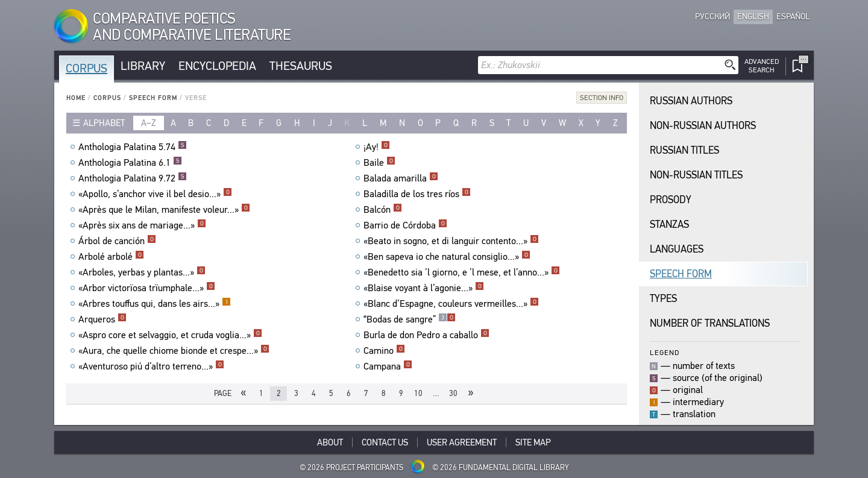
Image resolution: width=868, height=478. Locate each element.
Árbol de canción (117, 241)
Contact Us (385, 442)
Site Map (533, 442)
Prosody (671, 200)
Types (663, 299)
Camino (384, 351)
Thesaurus (301, 66)
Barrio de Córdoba (405, 225)
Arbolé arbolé (111, 257)
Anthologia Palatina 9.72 (133, 178)
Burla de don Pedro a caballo (426, 335)
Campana (388, 366)
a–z (149, 123)
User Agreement (462, 442)
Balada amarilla (401, 178)
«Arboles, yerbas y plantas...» (142, 272)
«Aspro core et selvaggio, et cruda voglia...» (170, 335)
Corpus (86, 68)
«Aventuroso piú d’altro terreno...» (151, 366)
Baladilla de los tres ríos (417, 194)
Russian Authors (691, 101)
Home (76, 98)
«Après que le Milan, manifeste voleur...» (164, 210)
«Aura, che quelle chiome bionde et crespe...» (174, 351)
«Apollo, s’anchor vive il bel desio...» (155, 194)
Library (143, 66)
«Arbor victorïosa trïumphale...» (147, 288)
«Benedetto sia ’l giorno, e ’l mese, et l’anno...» (462, 272)
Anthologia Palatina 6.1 (130, 163)
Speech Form (153, 98)
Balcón (383, 210)
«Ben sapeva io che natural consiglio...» (447, 257)
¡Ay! (377, 147)
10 (418, 393)
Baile (379, 163)
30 (453, 393)
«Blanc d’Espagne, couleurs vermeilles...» (451, 304)
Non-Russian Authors (703, 126)
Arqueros (102, 319)
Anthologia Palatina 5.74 (133, 147)
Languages (677, 249)
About (330, 442)
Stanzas (669, 225)
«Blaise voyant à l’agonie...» (424, 288)
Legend (665, 352)
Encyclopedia (217, 66)
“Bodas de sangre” (410, 319)
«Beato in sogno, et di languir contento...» (451, 241)
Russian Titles (684, 150)
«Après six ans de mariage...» (142, 225)
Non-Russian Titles (696, 175)
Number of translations (710, 323)
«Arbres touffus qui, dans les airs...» (155, 304)
